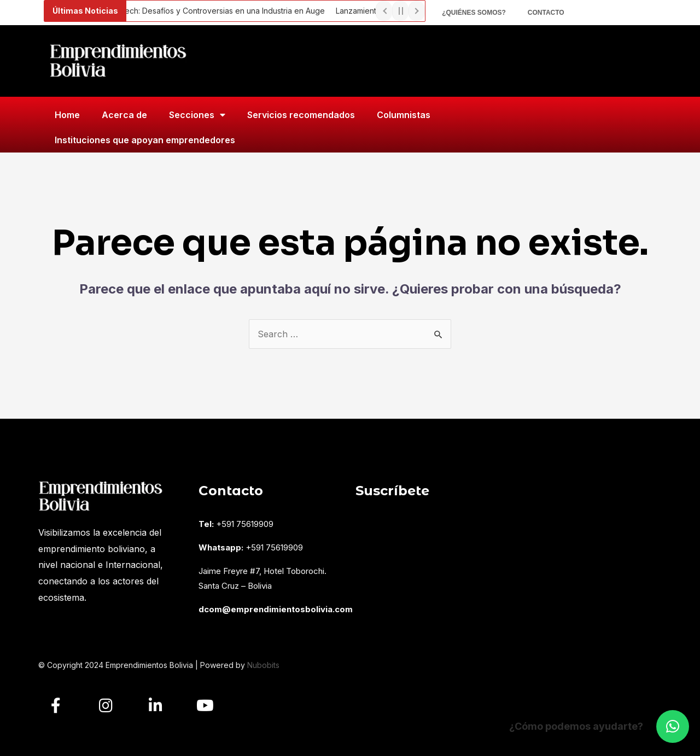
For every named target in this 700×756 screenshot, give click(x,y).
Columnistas (404, 115)
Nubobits (263, 665)
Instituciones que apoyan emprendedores (145, 140)
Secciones (197, 115)
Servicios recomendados (301, 115)
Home (67, 115)
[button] (673, 726)
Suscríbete (392, 491)
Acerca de (124, 115)
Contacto (546, 13)
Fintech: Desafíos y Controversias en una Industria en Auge (222, 11)
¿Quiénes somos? (474, 13)
